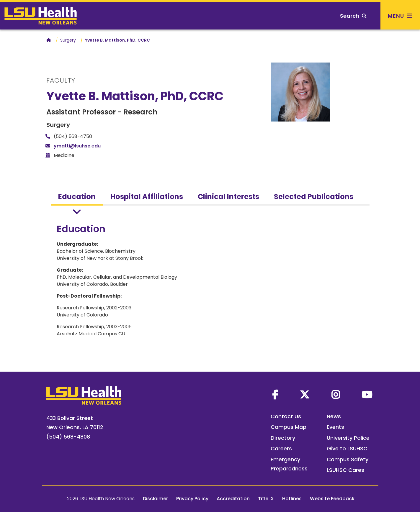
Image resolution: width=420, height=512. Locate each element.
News (334, 416)
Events (335, 427)
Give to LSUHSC (347, 448)
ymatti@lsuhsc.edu (77, 146)
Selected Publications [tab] (314, 197)
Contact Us (286, 416)
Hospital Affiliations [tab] (147, 197)
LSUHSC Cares (345, 470)
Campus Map (289, 427)
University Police (348, 438)
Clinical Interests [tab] (228, 197)
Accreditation (233, 499)
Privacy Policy (192, 499)
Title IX (266, 499)
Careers (281, 448)
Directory (283, 438)
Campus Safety (348, 459)
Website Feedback (332, 499)
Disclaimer (155, 499)
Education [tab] (77, 197)
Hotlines (292, 499)
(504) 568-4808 (68, 437)
